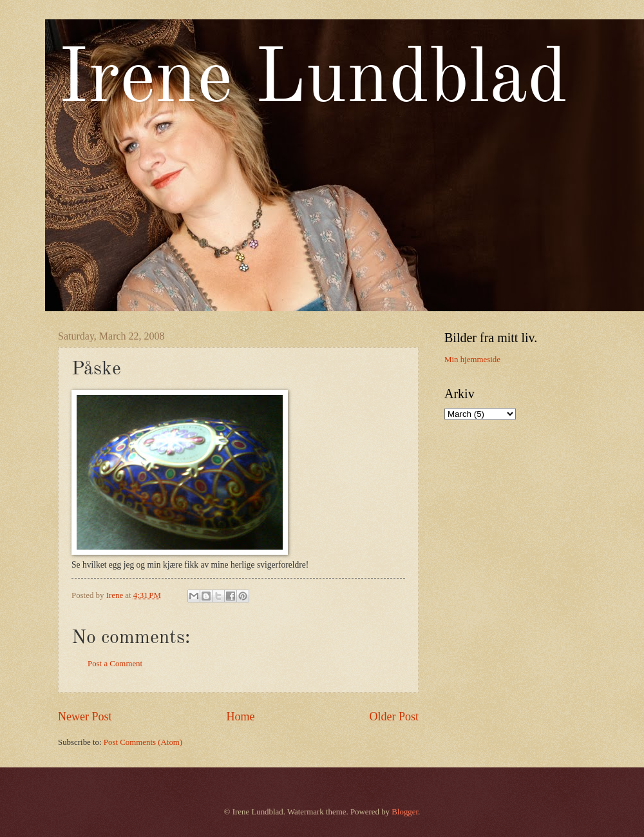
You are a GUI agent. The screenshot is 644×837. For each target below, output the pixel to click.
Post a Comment (115, 664)
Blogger (405, 812)
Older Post (394, 717)
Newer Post (85, 717)
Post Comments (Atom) (143, 742)
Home (240, 717)
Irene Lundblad (313, 81)
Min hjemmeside (472, 360)
